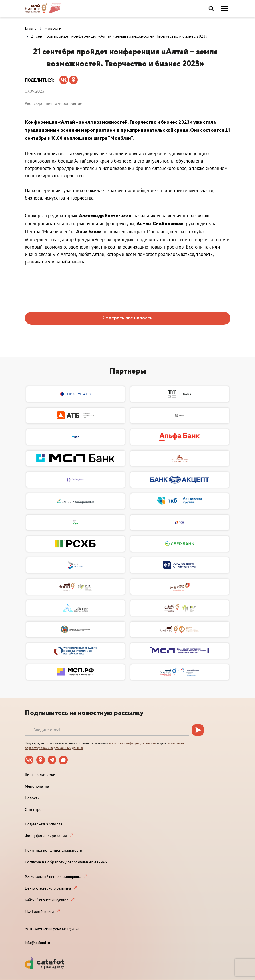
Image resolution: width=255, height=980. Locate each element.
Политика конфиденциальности (54, 850)
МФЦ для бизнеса (39, 912)
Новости (53, 29)
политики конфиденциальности (133, 743)
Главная (32, 29)
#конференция (39, 103)
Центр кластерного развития (48, 888)
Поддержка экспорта (44, 824)
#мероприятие (69, 103)
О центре (33, 809)
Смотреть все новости (127, 318)
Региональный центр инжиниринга (53, 877)
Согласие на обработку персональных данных (66, 862)
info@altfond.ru (37, 943)
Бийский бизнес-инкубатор (47, 900)
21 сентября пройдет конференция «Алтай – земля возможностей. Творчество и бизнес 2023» (119, 36)
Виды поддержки (40, 774)
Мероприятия (37, 786)
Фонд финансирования (46, 836)
